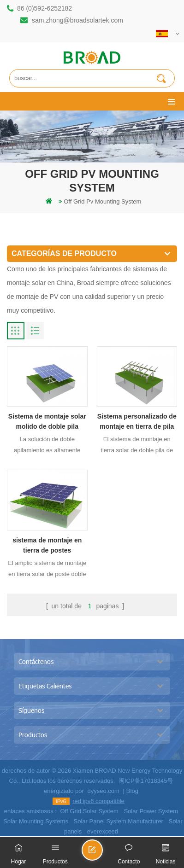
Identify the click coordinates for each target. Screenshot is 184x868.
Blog (132, 791)
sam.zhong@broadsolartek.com (77, 20)
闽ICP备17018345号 (146, 781)
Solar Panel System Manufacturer (119, 821)
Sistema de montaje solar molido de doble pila (47, 421)
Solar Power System (151, 811)
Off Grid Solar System (89, 811)
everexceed (103, 831)
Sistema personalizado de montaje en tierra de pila (137, 421)
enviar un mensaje (102, 854)
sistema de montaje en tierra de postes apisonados (47, 546)
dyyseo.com (103, 791)
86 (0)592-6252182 (45, 8)
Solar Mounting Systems (36, 821)
